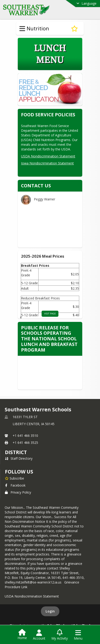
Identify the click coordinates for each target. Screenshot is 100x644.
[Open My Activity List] (60, 635)
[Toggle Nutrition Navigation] (22, 29)
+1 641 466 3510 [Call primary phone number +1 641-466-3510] (25, 436)
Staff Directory (19, 458)
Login (50, 611)
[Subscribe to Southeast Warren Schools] (14, 478)
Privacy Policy (18, 492)
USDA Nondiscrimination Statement (48, 156)
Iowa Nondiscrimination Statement (47, 163)
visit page (50, 314)
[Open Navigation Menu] (78, 635)
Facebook (15, 485)
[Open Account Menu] (39, 635)
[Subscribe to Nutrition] (74, 28)
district (16, 452)
